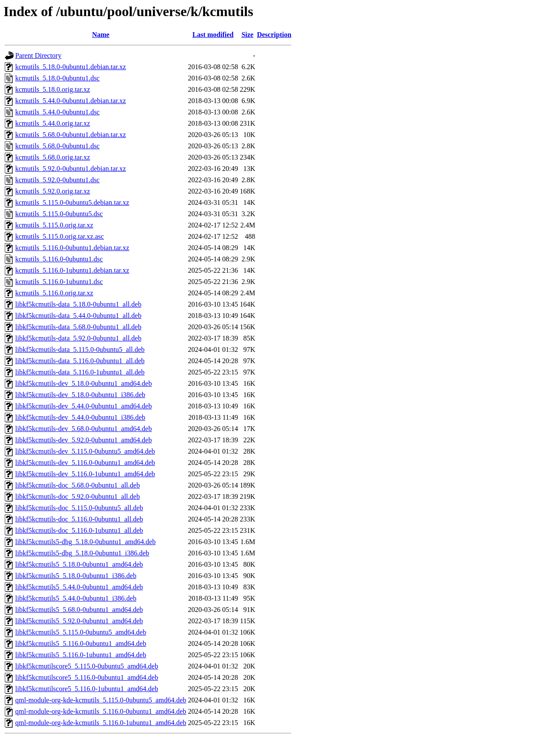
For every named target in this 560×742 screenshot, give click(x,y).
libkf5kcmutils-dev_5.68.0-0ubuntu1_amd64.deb (83, 429)
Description (274, 35)
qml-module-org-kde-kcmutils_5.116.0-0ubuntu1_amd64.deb (101, 711)
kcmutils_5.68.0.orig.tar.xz (53, 157)
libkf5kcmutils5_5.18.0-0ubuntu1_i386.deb (76, 576)
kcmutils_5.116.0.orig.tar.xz (54, 293)
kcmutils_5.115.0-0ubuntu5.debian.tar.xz (72, 202)
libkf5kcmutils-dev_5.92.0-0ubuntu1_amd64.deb (83, 440)
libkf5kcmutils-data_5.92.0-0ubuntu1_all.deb (78, 338)
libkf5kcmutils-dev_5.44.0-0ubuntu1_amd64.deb (83, 406)
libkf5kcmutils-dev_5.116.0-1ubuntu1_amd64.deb (85, 474)
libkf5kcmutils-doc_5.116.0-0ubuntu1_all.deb (79, 519)
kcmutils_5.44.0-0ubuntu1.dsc (57, 112)
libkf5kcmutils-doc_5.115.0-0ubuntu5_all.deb (79, 508)
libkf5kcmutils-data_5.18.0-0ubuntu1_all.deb (78, 304)
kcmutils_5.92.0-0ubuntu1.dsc (57, 180)
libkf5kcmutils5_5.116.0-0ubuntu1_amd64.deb (81, 643)
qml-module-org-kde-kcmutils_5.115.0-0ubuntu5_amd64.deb (101, 700)
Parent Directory (38, 55)
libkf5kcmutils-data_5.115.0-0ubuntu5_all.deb (80, 349)
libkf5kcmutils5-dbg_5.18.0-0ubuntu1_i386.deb (82, 553)
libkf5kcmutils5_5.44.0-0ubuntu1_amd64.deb (79, 587)
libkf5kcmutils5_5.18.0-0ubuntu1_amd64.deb (79, 564)
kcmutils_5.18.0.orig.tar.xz (53, 89)
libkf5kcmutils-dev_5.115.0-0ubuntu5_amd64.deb (85, 451)
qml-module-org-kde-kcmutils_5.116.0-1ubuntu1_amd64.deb (101, 723)
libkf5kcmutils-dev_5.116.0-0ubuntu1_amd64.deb (85, 463)
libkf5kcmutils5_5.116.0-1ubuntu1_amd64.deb (81, 655)
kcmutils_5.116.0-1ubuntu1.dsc (59, 282)
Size (247, 35)
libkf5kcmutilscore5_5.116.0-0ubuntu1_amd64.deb (87, 677)
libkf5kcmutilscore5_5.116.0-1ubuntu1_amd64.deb (87, 689)
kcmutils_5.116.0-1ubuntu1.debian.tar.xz (72, 270)
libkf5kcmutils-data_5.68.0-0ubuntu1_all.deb (78, 327)
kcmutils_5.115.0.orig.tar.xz (54, 225)
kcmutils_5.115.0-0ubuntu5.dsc (59, 214)
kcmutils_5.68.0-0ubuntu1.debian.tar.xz (71, 135)
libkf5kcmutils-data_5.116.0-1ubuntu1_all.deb (80, 372)
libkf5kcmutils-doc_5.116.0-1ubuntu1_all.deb (79, 530)
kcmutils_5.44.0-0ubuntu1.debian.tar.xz (71, 101)
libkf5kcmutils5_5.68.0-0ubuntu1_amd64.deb (79, 610)
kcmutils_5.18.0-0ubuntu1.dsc (57, 78)
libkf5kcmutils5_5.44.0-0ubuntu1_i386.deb (76, 598)
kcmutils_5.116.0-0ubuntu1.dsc (59, 259)
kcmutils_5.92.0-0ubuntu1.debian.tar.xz (71, 169)
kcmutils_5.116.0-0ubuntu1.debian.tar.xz (72, 248)
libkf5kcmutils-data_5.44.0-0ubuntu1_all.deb (78, 316)
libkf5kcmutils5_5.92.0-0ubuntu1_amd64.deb (79, 621)
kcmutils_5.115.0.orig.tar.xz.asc (60, 236)
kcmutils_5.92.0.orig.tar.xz (53, 191)
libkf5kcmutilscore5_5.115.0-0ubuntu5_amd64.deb (87, 666)
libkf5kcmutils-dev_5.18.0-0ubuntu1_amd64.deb (83, 383)
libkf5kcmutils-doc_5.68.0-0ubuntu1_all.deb (78, 485)
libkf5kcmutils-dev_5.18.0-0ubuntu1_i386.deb (80, 395)
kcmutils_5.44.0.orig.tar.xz (53, 123)
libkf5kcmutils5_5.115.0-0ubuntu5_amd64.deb (81, 632)
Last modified (213, 35)
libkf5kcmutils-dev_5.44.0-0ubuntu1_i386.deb (80, 417)
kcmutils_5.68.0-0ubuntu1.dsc (57, 146)
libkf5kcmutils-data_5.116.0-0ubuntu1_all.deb (80, 361)
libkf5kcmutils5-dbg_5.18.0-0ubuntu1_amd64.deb (85, 542)
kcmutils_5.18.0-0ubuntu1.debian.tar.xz (71, 67)
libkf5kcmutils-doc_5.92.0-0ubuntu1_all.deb (78, 496)
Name (101, 35)
